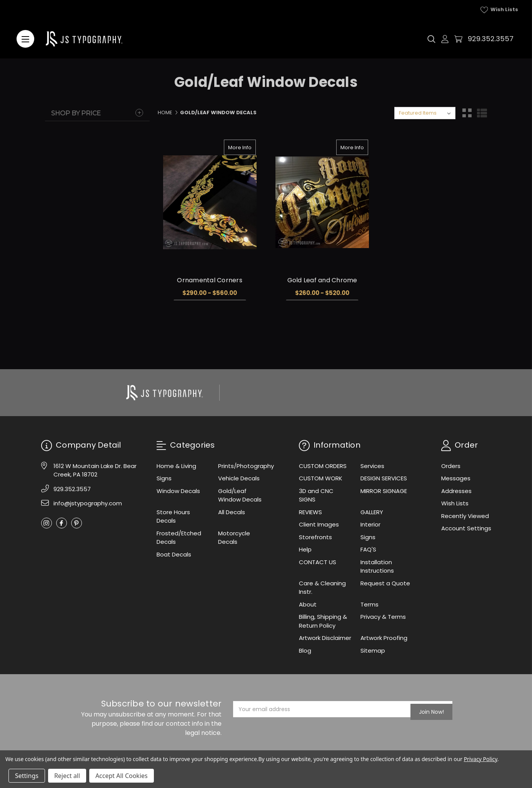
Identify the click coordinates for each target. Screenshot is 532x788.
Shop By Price (76, 113)
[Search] (431, 39)
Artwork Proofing (384, 638)
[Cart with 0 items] (458, 39)
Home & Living (176, 466)
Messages (456, 478)
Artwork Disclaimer (325, 638)
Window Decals (178, 491)
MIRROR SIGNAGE (384, 491)
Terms (369, 604)
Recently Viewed (465, 516)
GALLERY (372, 512)
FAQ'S (368, 549)
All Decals (232, 512)
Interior (370, 524)
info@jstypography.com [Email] (88, 503)
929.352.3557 (491, 39)
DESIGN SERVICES (384, 478)
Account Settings (466, 528)
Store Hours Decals (173, 516)
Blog (305, 651)
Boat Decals (174, 554)
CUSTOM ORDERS (323, 466)
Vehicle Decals (239, 478)
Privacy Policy (481, 759)
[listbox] (425, 113)
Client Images (319, 524)
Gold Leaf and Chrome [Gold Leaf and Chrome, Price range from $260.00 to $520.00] (322, 280)
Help (305, 549)
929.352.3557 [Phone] (72, 489)
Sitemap (373, 651)
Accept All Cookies (122, 776)
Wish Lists (499, 10)
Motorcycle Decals (234, 538)
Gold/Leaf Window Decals (240, 495)
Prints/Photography (246, 466)
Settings (27, 776)
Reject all (67, 776)
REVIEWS (310, 512)
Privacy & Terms (383, 617)
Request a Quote (385, 583)
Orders (451, 466)
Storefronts (315, 537)
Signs (164, 478)
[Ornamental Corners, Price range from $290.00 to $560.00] (210, 202)
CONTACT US (318, 562)
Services (372, 466)
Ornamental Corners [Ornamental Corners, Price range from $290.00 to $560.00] (210, 280)
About (308, 604)
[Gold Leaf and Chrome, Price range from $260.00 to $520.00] (322, 202)
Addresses (456, 491)
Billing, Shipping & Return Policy (323, 621)
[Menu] (25, 39)
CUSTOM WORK (321, 478)
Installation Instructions (377, 566)
